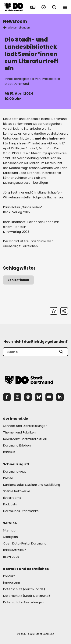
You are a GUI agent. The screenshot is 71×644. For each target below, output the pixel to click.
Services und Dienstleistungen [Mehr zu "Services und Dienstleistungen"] (25, 426)
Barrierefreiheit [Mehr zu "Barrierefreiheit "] (14, 550)
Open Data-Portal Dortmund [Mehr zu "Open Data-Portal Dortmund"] (25, 543)
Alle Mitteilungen (17, 28)
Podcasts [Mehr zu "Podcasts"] (10, 504)
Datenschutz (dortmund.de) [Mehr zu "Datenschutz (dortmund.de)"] (24, 589)
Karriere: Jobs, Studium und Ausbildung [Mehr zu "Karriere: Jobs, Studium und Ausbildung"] (32, 485)
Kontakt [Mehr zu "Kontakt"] (9, 576)
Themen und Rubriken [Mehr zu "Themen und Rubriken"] (19, 432)
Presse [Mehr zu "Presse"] (8, 478)
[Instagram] (17, 397)
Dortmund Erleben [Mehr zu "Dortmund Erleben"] (17, 445)
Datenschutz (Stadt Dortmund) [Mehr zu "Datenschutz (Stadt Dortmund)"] (27, 596)
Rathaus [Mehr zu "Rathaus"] (9, 452)
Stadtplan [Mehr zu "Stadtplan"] (10, 537)
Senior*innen (18, 280)
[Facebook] (7, 397)
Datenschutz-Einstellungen (23, 603)
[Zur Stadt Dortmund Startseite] (14, 7)
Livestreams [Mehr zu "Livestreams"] (12, 498)
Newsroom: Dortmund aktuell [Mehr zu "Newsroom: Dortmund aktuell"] (25, 439)
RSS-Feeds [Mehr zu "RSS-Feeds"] (11, 557)
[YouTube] (49, 397)
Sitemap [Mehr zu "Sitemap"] (9, 530)
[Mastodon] (28, 397)
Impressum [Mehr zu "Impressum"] (11, 583)
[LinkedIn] (60, 397)
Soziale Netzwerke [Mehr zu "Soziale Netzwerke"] (17, 491)
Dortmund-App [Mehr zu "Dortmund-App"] (15, 472)
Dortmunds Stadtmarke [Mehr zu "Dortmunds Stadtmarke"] (21, 511)
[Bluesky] (39, 397)
